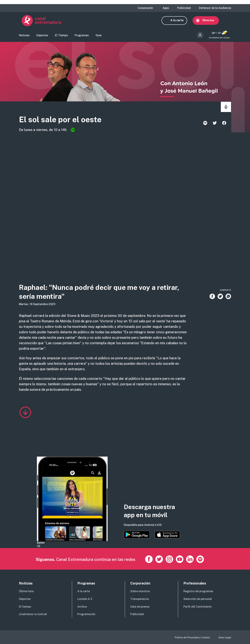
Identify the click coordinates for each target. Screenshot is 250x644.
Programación (86, 614)
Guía (99, 37)
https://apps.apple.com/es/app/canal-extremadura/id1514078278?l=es (167, 535)
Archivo (82, 607)
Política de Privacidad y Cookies (192, 638)
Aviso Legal (225, 638)
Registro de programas (198, 591)
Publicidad (184, 8)
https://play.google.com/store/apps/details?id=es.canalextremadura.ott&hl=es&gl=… (137, 535)
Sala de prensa (140, 607)
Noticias (24, 37)
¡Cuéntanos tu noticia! (33, 614)
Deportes (42, 37)
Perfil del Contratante (197, 607)
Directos (211, 22)
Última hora (26, 591)
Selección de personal (198, 599)
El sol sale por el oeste (73, 122)
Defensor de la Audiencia (215, 8)
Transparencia (140, 599)
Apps (166, 8)
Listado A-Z (85, 599)
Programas (82, 37)
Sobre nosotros (140, 591)
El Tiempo (61, 37)
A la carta (180, 22)
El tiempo (25, 607)
